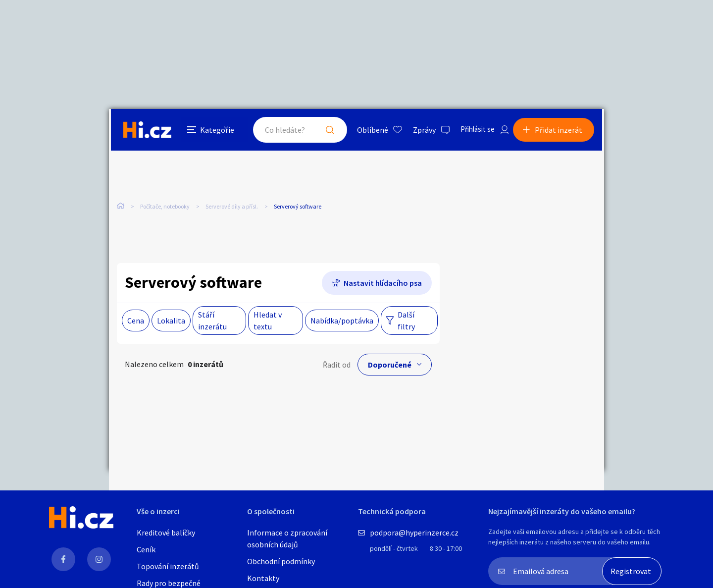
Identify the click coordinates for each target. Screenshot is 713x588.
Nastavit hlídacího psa (383, 283)
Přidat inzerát (560, 131)
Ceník (146, 549)
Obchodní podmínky (281, 561)
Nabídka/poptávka (342, 321)
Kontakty (263, 578)
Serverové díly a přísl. (232, 208)
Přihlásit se (471, 131)
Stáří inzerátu (212, 321)
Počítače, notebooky (165, 208)
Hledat (321, 131)
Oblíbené (364, 131)
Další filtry (406, 321)
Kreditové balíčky (166, 533)
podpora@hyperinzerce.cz (414, 533)
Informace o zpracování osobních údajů (287, 538)
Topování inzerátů (168, 566)
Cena (136, 321)
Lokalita (171, 321)
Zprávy (415, 131)
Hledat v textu (268, 321)
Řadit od (337, 365)
